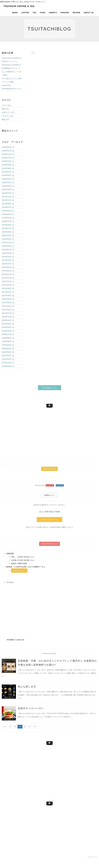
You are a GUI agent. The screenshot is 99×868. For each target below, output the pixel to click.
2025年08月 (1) (8, 168)
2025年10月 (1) (8, 161)
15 (20, 727)
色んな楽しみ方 (27, 687)
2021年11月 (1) (8, 278)
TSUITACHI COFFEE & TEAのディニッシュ (11, 60)
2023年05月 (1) (8, 232)
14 (15, 727)
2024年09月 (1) (8, 204)
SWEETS (53, 13)
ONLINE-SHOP (49, 469)
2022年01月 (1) (8, 271)
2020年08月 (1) (8, 331)
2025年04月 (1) (8, 182)
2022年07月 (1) (8, 250)
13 (10, 727)
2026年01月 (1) (8, 151)
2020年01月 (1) (8, 356)
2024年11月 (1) (8, 200)
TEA (34, 13)
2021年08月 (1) (8, 288)
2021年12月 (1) (8, 274)
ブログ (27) (6, 105)
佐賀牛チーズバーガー (31, 708)
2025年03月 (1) (8, 186)
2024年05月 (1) (8, 211)
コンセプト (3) (8, 116)
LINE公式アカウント (50, 520)
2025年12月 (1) (8, 154)
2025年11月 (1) (8, 158)
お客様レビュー (49, 495)
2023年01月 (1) (8, 239)
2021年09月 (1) (8, 285)
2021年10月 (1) (8, 281)
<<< (33, 53)
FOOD (43, 13)
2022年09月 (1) (8, 246)
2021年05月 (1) (8, 299)
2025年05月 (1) (8, 179)
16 (25, 727)
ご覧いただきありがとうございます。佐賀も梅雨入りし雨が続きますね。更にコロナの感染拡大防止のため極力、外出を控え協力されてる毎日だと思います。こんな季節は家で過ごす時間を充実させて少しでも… (57, 695)
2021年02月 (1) (8, 310)
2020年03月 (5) (8, 349)
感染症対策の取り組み (49, 544)
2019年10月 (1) (8, 366)
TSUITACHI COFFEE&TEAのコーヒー (12, 87)
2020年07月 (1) (8, 334)
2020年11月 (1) (8, 320)
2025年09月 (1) (8, 165)
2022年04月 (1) (8, 260)
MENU (15, 13)
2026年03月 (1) (8, 147)
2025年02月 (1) (8, 190)
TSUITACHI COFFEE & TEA (19, 6)
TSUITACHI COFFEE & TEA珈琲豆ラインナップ (11, 67)
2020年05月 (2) (8, 341)
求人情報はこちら (49, 388)
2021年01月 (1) (8, 313)
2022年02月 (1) (8, 267)
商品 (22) (5, 119)
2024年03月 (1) (8, 214)
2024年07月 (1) (8, 207)
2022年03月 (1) (8, 264)
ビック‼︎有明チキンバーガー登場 (12, 73)
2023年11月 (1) (8, 221)
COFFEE (25, 13)
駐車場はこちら (19, 571)
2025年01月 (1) (8, 193)
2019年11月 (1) (8, 363)
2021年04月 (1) (8, 303)
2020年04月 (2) (8, 345)
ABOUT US (89, 13)
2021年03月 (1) (8, 306)
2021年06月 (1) (8, 296)
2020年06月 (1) (8, 338)
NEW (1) (5, 109)
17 (30, 727)
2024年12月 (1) (8, 197)
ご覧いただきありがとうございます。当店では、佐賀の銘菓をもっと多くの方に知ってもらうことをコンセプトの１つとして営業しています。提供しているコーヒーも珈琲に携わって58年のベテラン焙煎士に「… (49, 673)
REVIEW (76, 13)
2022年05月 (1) (8, 257)
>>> (35, 727)
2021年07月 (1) (8, 292)
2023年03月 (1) (8, 235)
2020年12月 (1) (8, 317)
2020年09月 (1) (8, 327)
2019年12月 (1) (8, 359)
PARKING (65, 13)
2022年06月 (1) (8, 253)
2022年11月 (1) (8, 243)
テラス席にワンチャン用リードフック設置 (12, 80)
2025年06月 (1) (8, 175)
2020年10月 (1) (8, 324)
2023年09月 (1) (8, 225)
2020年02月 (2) (8, 352)
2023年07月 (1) (8, 228)
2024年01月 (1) (8, 218)
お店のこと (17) (8, 112)
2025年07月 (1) (8, 172)
